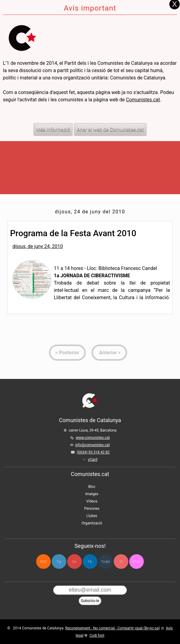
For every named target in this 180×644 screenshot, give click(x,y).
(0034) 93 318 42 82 (93, 452)
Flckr (136, 562)
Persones (92, 509)
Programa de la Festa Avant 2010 (73, 233)
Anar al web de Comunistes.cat (110, 113)
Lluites (92, 516)
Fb (90, 562)
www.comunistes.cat (93, 438)
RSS (43, 562)
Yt (121, 562)
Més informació (53, 113)
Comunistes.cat (143, 83)
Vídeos (92, 501)
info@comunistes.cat (92, 445)
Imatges (92, 494)
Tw (59, 562)
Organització (92, 523)
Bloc (92, 487)
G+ (75, 562)
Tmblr (106, 562)
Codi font (97, 635)
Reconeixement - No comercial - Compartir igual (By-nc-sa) (113, 628)
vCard (93, 460)
